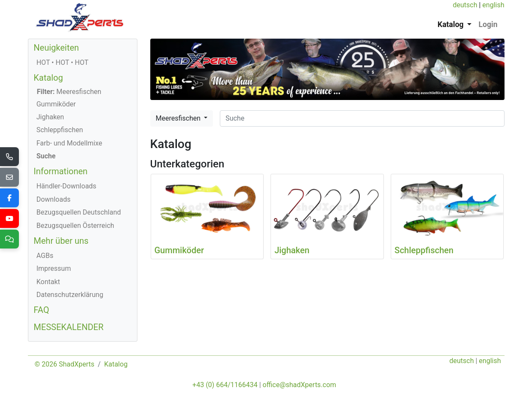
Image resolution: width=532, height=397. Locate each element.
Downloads (53, 199)
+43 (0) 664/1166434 (225, 385)
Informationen (61, 171)
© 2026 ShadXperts (65, 364)
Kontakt (48, 282)
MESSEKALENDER (68, 327)
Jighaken (50, 117)
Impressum (54, 268)
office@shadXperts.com (299, 385)
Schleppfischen (60, 130)
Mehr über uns (61, 241)
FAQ (41, 310)
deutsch (465, 5)
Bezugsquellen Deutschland (79, 212)
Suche (46, 156)
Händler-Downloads (67, 186)
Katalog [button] (451, 24)
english (493, 5)
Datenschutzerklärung (70, 295)
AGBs (45, 256)
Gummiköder (56, 104)
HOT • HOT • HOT (62, 62)
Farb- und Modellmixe (69, 143)
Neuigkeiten (56, 48)
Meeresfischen (179, 118)
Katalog (48, 78)
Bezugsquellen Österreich (75, 226)
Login (488, 24)
